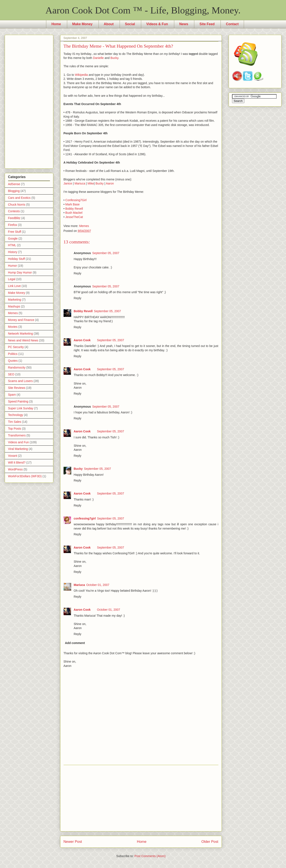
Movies (13, 327)
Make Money (82, 24)
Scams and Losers (20, 381)
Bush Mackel (74, 213)
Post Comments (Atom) (150, 856)
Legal (12, 279)
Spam (12, 395)
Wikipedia (81, 75)
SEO (11, 374)
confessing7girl (85, 518)
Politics (13, 354)
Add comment (75, 643)
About (109, 24)
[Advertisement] (141, 798)
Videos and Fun (19, 442)
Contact (232, 24)
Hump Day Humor (20, 272)
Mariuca (80, 183)
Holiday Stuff (17, 259)
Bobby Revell (74, 209)
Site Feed (207, 24)
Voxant (13, 456)
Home (56, 24)
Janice (68, 183)
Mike (91, 183)
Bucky (114, 58)
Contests (14, 211)
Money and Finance (21, 320)
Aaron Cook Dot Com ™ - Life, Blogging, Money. (143, 10)
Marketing (15, 300)
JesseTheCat (74, 217)
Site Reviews (17, 388)
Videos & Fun (157, 24)
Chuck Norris (17, 205)
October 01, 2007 (98, 585)
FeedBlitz (14, 218)
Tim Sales (15, 422)
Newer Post (73, 842)
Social (130, 24)
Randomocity (17, 367)
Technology (16, 415)
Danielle (98, 58)
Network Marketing (21, 334)
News (184, 24)
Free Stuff (15, 232)
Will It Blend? (17, 463)
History (13, 252)
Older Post (210, 842)
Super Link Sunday (21, 408)
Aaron (110, 183)
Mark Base (72, 204)
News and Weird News (23, 340)
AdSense (14, 184)
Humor (13, 266)
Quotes (13, 361)
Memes (84, 226)
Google (13, 239)
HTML (12, 245)
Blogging (14, 191)
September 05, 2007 (106, 253)
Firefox (13, 225)
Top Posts (15, 429)
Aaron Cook (82, 340)
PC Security (16, 347)
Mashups (14, 306)
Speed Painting (18, 401)
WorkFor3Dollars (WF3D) (25, 476)
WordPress (15, 469)
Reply (78, 273)
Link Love (15, 286)
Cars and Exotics (19, 198)
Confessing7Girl (76, 200)
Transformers (17, 435)
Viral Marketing (18, 449)
